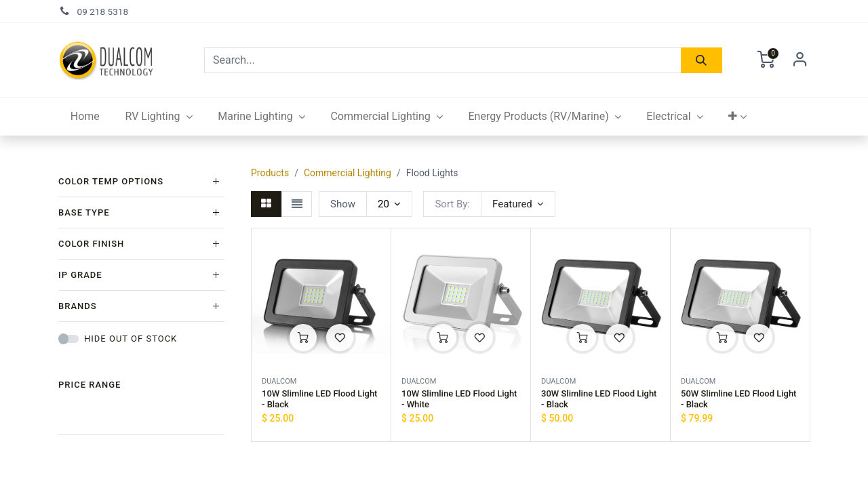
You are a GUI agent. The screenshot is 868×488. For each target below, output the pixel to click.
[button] (738, 117)
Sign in (800, 60)
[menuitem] (85, 117)
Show (343, 204)
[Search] (702, 60)
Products (270, 173)
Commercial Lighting (348, 173)
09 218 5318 (103, 12)
